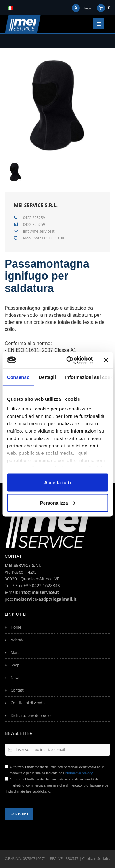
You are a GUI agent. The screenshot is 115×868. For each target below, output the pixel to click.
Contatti (15, 690)
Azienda (14, 640)
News (12, 678)
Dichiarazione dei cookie (29, 715)
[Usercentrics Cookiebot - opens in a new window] (69, 360)
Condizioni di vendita (26, 703)
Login (87, 8)
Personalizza (58, 503)
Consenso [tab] (18, 377)
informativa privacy (78, 773)
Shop (12, 665)
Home (13, 627)
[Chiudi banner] (106, 360)
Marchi (14, 652)
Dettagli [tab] (47, 377)
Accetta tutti (57, 483)
